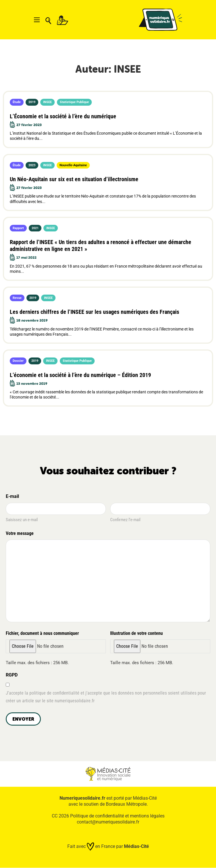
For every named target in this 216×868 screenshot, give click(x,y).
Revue (17, 298)
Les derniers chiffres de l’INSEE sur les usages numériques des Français (94, 312)
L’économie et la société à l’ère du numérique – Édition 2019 (80, 375)
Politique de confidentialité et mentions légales (117, 816)
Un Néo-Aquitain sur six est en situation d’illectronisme (74, 179)
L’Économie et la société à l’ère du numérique (63, 116)
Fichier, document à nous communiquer (42, 633)
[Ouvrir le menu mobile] (37, 20)
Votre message (21, 534)
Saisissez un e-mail (22, 520)
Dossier (18, 361)
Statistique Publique (74, 102)
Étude (17, 102)
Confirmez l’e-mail (125, 520)
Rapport (18, 228)
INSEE (47, 102)
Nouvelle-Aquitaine (73, 165)
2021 (35, 228)
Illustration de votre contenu (136, 633)
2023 (32, 165)
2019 (32, 102)
